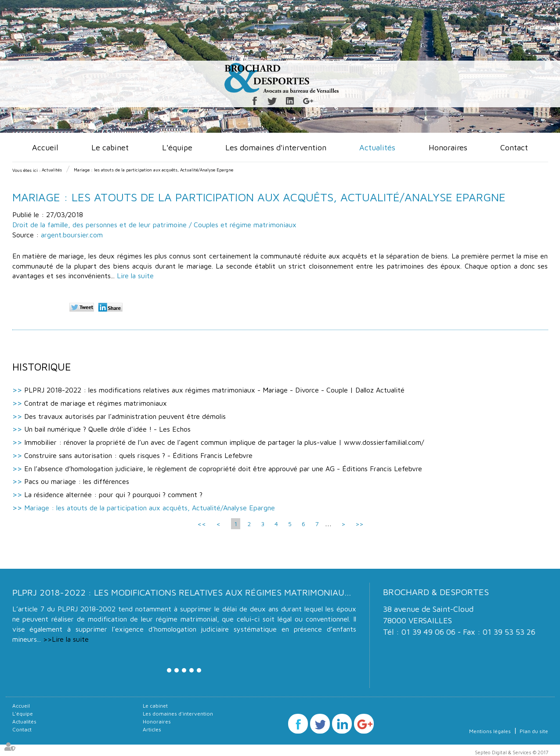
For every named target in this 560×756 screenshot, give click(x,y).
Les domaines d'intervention (276, 147)
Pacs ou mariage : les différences (77, 481)
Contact (514, 147)
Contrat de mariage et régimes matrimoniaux (96, 403)
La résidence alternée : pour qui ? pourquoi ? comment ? (113, 494)
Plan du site (534, 731)
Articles (152, 729)
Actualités (377, 147)
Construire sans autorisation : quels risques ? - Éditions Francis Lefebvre (138, 455)
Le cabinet (110, 147)
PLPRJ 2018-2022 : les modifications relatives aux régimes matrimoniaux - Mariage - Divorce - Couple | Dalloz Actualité (214, 390)
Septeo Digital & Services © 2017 (511, 752)
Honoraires (448, 147)
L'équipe (177, 147)
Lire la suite (135, 276)
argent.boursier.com (72, 235)
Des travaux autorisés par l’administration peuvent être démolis (125, 416)
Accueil (45, 147)
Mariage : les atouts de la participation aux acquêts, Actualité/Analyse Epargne (154, 170)
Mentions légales (490, 731)
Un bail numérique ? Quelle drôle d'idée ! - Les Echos (107, 429)
